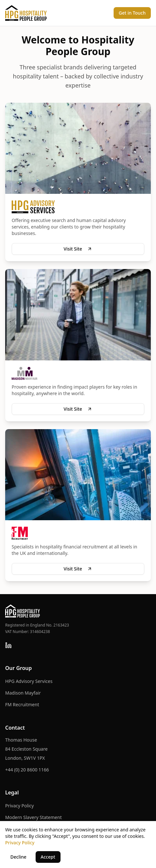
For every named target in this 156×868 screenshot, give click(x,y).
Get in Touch (132, 13)
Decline (18, 857)
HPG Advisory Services (29, 681)
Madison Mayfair (23, 693)
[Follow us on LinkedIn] (8, 645)
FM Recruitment (22, 704)
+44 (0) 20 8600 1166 (27, 770)
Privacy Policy (19, 806)
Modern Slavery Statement (33, 817)
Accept (48, 857)
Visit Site (78, 249)
